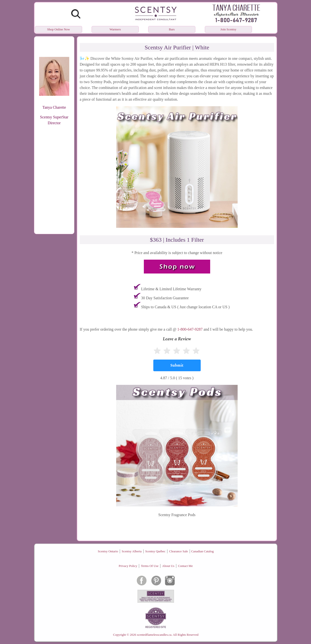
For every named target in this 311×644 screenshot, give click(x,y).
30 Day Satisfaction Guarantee (165, 298)
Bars (172, 29)
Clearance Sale (179, 551)
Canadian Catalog (203, 551)
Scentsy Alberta (132, 551)
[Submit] (177, 365)
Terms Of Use (150, 566)
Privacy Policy (128, 566)
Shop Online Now (59, 29)
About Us (168, 566)
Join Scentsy (228, 29)
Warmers (115, 29)
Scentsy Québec (155, 551)
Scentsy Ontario (108, 551)
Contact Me (185, 566)
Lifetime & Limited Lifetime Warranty (171, 289)
